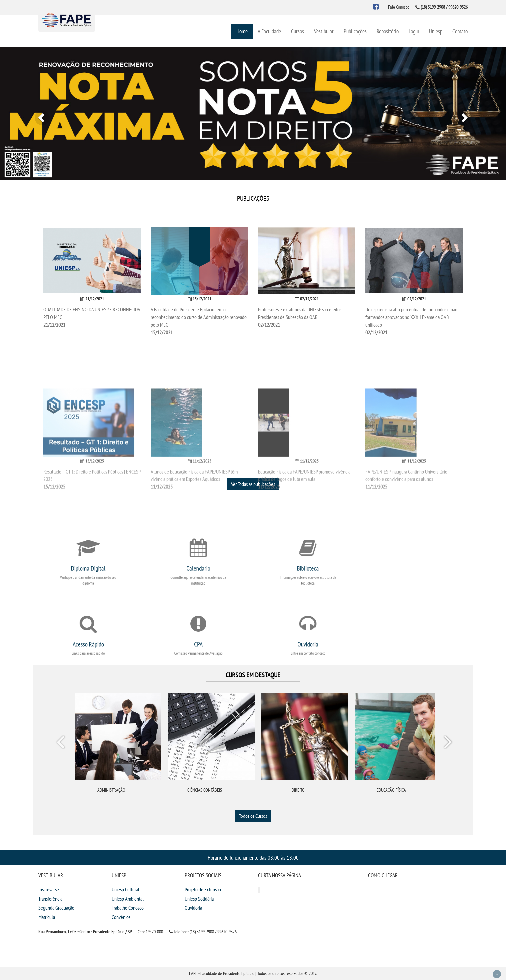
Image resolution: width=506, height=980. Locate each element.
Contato (460, 31)
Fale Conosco (399, 7)
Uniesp (436, 31)
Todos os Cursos (253, 816)
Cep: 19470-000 (150, 932)
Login (414, 31)
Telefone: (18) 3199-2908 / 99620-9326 (203, 932)
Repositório (388, 31)
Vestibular (324, 31)
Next (448, 743)
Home (242, 31)
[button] (38, 114)
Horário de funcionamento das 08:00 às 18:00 (253, 858)
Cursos (297, 31)
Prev (62, 743)
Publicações (355, 31)
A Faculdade (269, 31)
